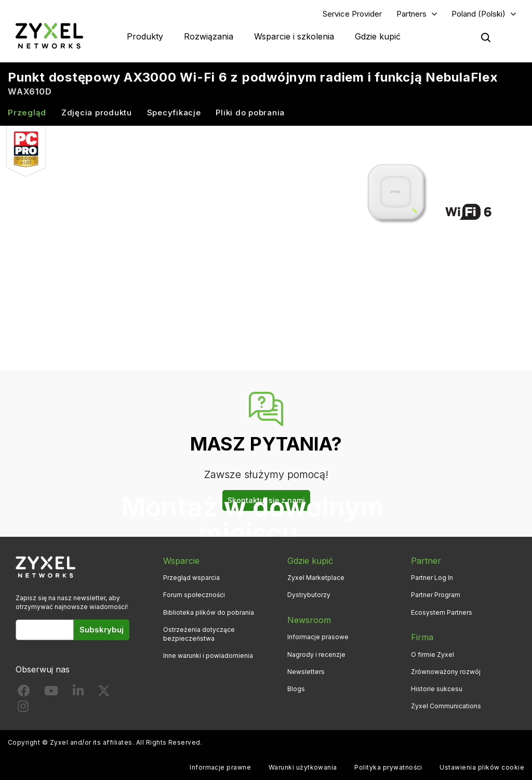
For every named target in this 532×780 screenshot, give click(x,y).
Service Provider (352, 14)
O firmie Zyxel (433, 655)
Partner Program (436, 595)
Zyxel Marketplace (316, 578)
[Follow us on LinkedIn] (78, 693)
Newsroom (309, 620)
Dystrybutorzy (309, 595)
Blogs (296, 689)
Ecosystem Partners (442, 612)
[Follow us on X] (104, 693)
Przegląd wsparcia (191, 578)
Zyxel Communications (446, 706)
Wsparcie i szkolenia (294, 36)
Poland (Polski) (478, 14)
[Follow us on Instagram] (23, 709)
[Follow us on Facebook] (24, 693)
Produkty (145, 36)
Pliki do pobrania (250, 113)
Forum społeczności (194, 595)
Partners (411, 14)
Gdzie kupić (378, 36)
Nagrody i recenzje (316, 655)
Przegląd (27, 113)
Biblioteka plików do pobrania (209, 612)
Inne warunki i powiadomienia (208, 656)
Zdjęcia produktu (97, 113)
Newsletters (306, 672)
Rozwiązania (209, 36)
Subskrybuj (102, 630)
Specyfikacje (174, 113)
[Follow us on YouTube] (51, 693)
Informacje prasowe (318, 637)
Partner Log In (432, 578)
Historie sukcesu (437, 689)
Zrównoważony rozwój (446, 672)
